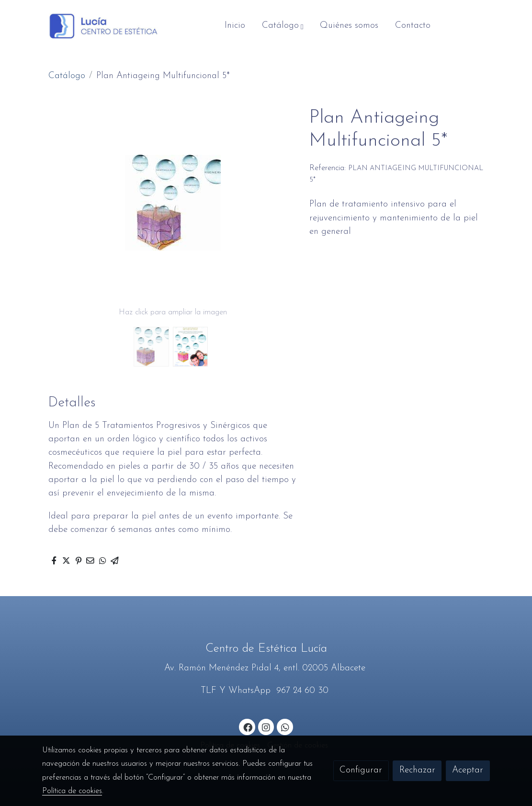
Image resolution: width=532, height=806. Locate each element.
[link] (103, 26)
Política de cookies (72, 791)
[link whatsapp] (285, 727)
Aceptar (468, 770)
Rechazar (417, 770)
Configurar (361, 770)
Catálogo (67, 76)
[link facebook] (248, 727)
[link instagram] (266, 727)
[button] (283, 26)
